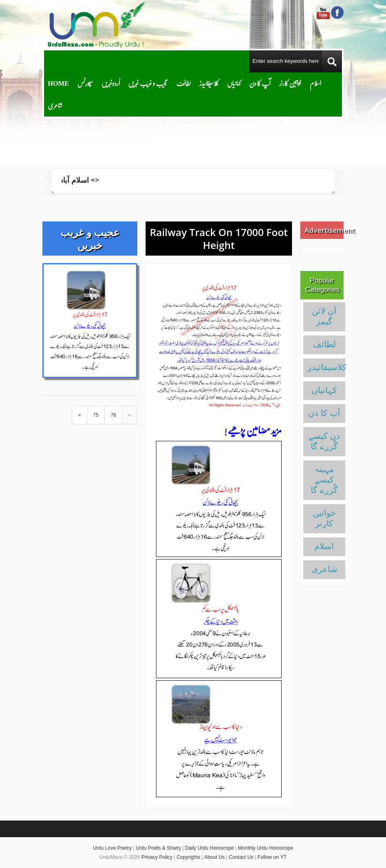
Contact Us (241, 857)
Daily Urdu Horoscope (209, 848)
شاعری (55, 105)
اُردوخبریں (111, 83)
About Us (214, 857)
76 (113, 415)
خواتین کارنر (290, 83)
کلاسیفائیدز (209, 83)
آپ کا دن (260, 83)
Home (58, 83)
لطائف (184, 83)
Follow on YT (272, 857)
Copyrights (188, 857)
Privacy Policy (157, 857)
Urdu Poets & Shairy (158, 848)
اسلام (315, 83)
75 (96, 415)
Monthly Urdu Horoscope (266, 848)
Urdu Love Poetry (112, 848)
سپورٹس (85, 83)
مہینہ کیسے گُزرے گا (324, 480)
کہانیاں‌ (234, 83)
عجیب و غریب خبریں (148, 83)
